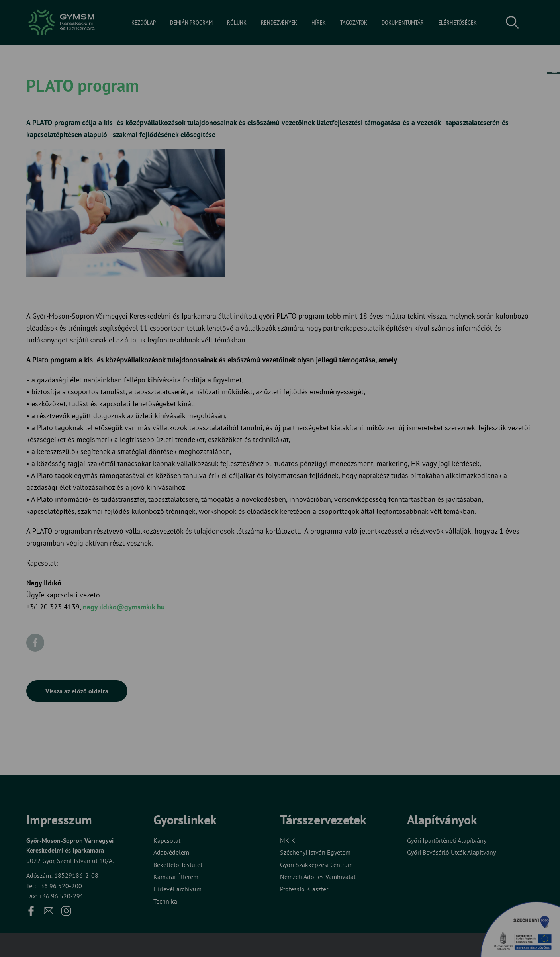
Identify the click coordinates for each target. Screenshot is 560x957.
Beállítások (311, 504)
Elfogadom (247, 504)
